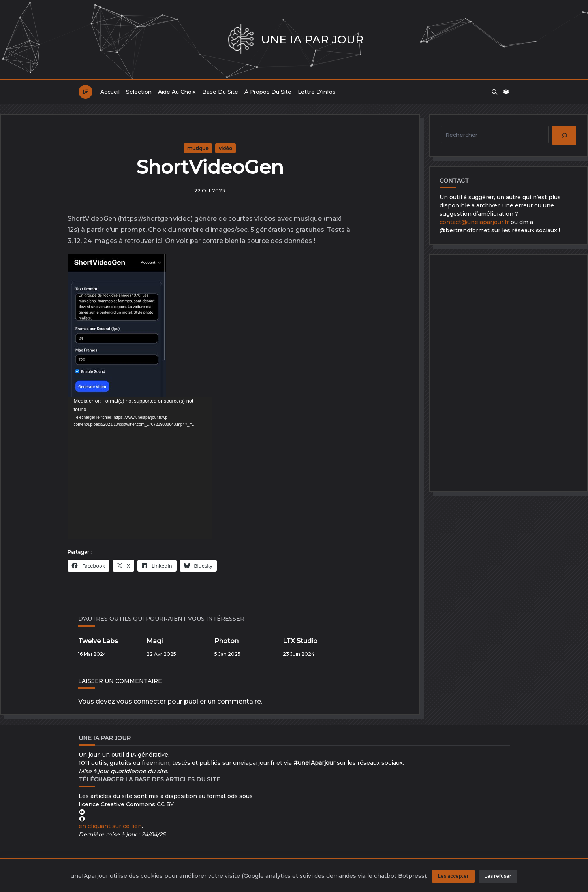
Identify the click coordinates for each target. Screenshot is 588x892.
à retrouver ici (141, 241)
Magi (155, 641)
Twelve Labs (98, 641)
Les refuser (498, 876)
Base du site (220, 92)
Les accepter (453, 876)
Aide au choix (177, 92)
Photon (226, 641)
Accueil (110, 92)
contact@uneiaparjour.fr (474, 222)
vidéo (225, 148)
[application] (140, 468)
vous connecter (141, 701)
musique (198, 148)
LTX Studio (300, 641)
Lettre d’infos (317, 92)
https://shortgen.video (155, 219)
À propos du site (268, 92)
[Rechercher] (564, 135)
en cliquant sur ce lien (110, 826)
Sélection (139, 92)
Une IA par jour (312, 40)
